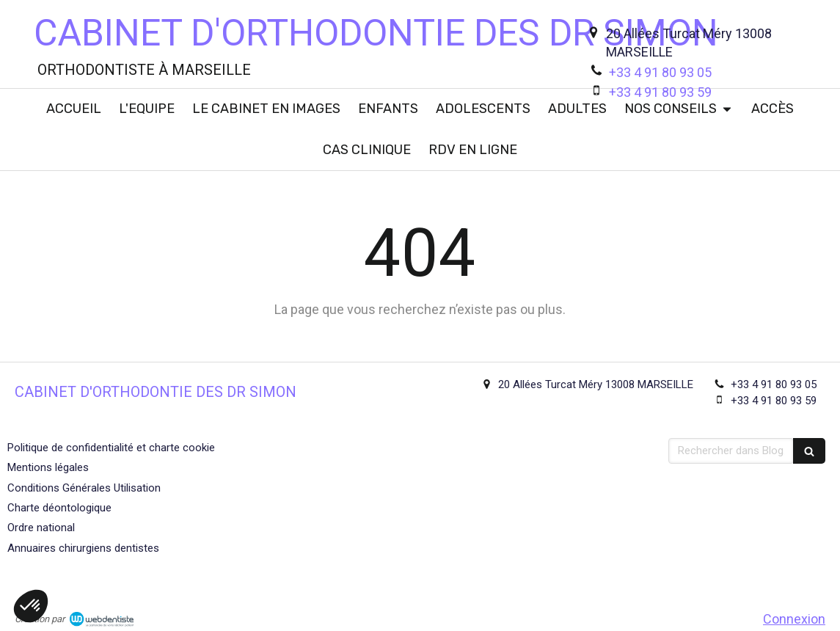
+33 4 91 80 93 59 (660, 92)
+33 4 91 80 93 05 (660, 72)
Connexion (794, 619)
